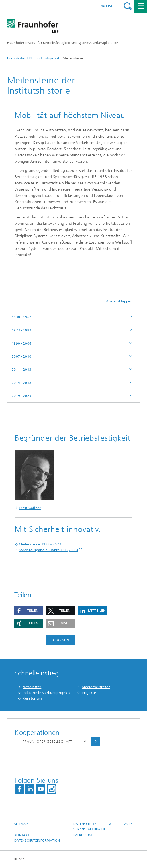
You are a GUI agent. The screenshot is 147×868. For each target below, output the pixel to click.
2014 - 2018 (22, 383)
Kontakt (22, 835)
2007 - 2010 (22, 356)
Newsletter (32, 687)
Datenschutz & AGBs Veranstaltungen (103, 827)
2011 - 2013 (22, 370)
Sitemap (21, 824)
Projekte (89, 693)
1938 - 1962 (22, 317)
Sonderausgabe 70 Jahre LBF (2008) (48, 550)
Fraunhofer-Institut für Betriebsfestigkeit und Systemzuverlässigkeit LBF (63, 43)
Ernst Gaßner (30, 508)
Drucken (60, 640)
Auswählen (95, 741)
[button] (28, 611)
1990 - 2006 (22, 343)
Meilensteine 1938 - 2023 (40, 544)
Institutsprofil (48, 58)
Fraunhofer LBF (20, 58)
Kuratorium (32, 698)
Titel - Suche (128, 6)
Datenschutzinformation (37, 841)
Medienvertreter (96, 687)
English (106, 6)
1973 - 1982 (22, 330)
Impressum (83, 835)
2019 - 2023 (22, 396)
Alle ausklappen (119, 301)
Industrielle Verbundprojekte (47, 693)
